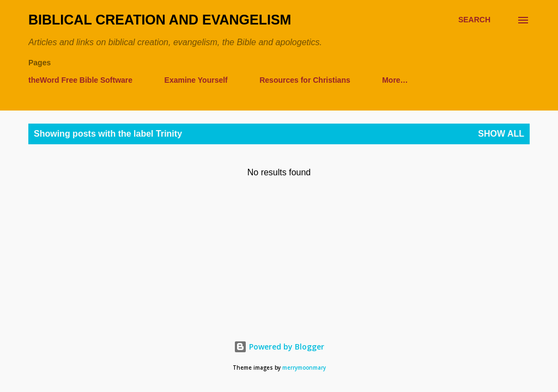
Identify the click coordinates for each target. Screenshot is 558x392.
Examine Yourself (196, 80)
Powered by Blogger (279, 347)
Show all (501, 134)
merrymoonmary (304, 368)
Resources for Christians (305, 80)
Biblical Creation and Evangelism (160, 20)
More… (395, 80)
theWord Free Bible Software (80, 80)
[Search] (474, 20)
